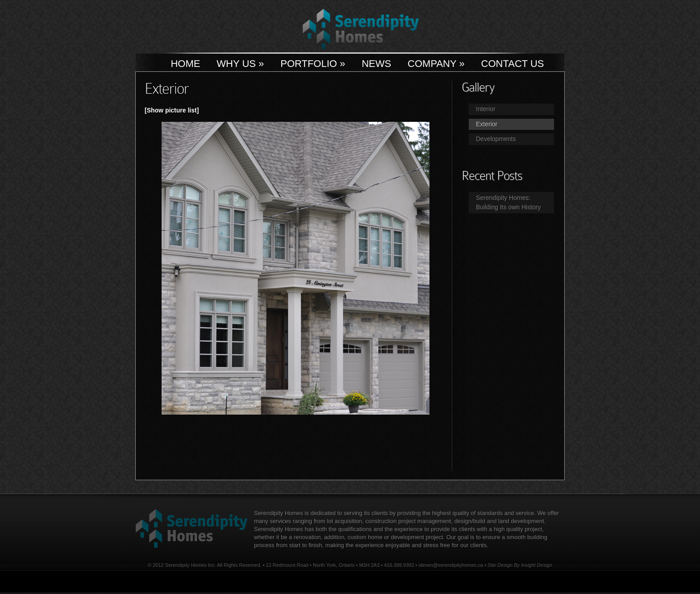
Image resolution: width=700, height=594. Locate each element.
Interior (486, 109)
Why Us (240, 64)
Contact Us (513, 64)
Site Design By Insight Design (520, 565)
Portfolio (313, 64)
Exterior (487, 124)
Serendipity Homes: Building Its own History (508, 202)
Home (185, 64)
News (376, 64)
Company (436, 64)
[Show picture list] (172, 110)
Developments (496, 139)
